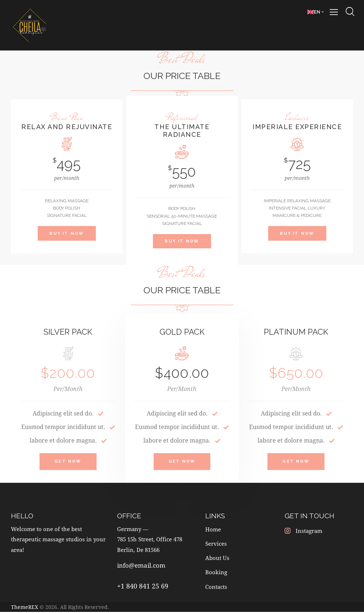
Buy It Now (67, 234)
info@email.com (141, 567)
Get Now (68, 463)
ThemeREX (25, 608)
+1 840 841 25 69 (143, 588)
